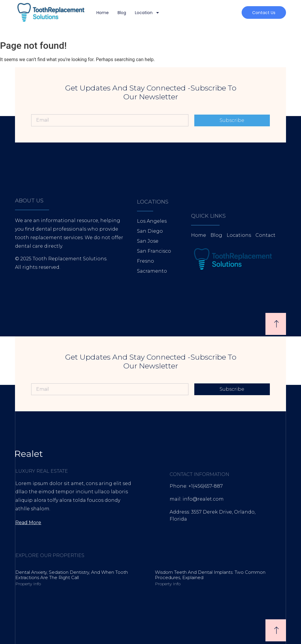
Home (103, 13)
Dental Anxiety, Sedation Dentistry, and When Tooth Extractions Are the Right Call (72, 575)
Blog (122, 13)
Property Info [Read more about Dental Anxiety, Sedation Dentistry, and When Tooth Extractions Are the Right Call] (28, 584)
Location (147, 13)
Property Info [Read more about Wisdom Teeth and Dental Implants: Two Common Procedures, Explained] (168, 584)
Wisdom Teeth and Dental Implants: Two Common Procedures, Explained (210, 575)
